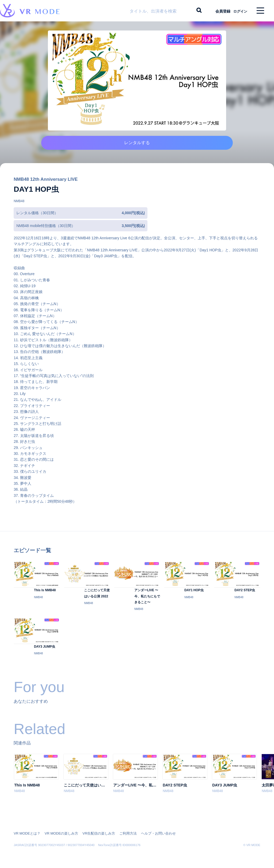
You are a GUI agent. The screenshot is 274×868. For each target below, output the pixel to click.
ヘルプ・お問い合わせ (149, 832)
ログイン (238, 11)
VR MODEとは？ (26, 832)
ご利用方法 (120, 832)
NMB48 (19, 209)
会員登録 (218, 11)
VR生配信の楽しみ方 (93, 832)
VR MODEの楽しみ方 (58, 832)
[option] (36, 783)
